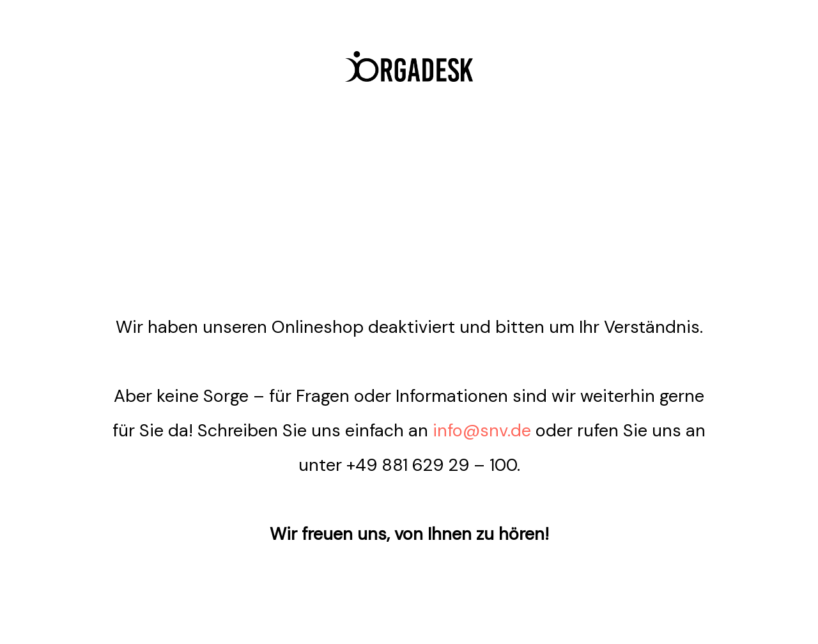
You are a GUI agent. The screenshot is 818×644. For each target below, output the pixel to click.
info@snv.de (482, 430)
